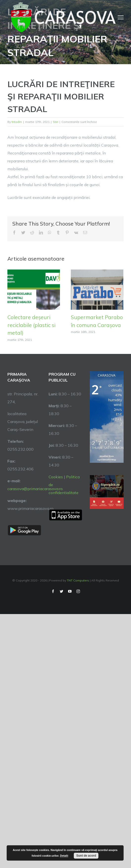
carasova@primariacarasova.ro (35, 489)
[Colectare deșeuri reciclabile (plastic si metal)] (34, 289)
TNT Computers (78, 580)
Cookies (56, 477)
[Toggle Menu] (121, 17)
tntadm (17, 122)
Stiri (56, 122)
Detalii (64, 856)
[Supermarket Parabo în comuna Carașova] (97, 289)
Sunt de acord (86, 856)
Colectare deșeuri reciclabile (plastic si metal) (31, 325)
